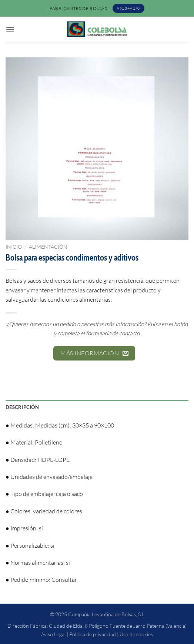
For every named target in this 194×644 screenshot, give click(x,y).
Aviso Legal (53, 634)
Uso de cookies (136, 634)
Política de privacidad (93, 634)
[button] (10, 29)
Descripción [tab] (22, 407)
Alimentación (48, 247)
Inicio (14, 247)
